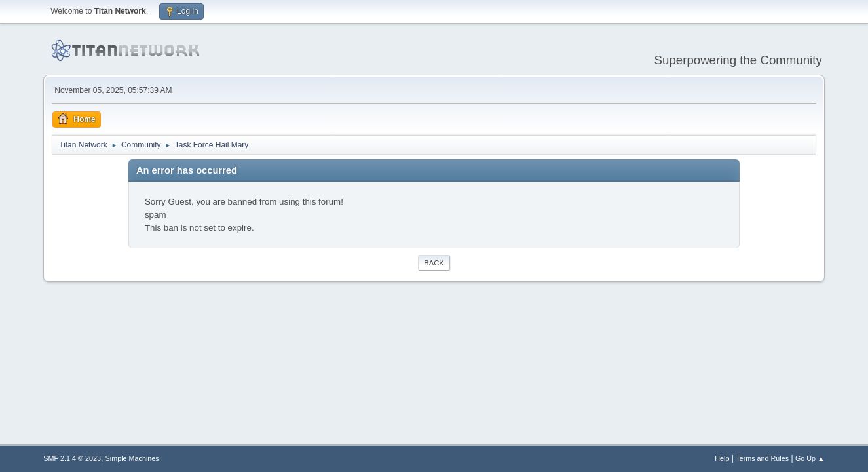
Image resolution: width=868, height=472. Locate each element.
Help (722, 458)
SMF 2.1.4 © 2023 (72, 458)
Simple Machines (132, 458)
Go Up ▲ (810, 458)
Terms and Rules (762, 458)
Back (434, 263)
